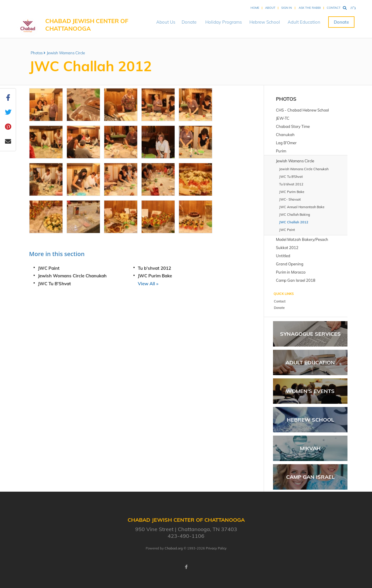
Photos (37, 53)
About (270, 8)
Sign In (286, 8)
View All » (148, 284)
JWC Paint (49, 268)
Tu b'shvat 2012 (154, 268)
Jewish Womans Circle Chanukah (72, 276)
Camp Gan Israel (310, 477)
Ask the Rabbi (310, 8)
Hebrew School (265, 22)
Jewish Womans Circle (66, 53)
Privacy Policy (216, 548)
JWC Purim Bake (155, 276)
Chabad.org (174, 548)
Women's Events (310, 391)
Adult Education (304, 22)
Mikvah (310, 448)
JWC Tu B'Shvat (54, 284)
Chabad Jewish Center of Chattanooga (87, 25)
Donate (189, 22)
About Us (166, 22)
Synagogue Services (310, 334)
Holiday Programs (224, 22)
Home (255, 8)
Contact (334, 8)
